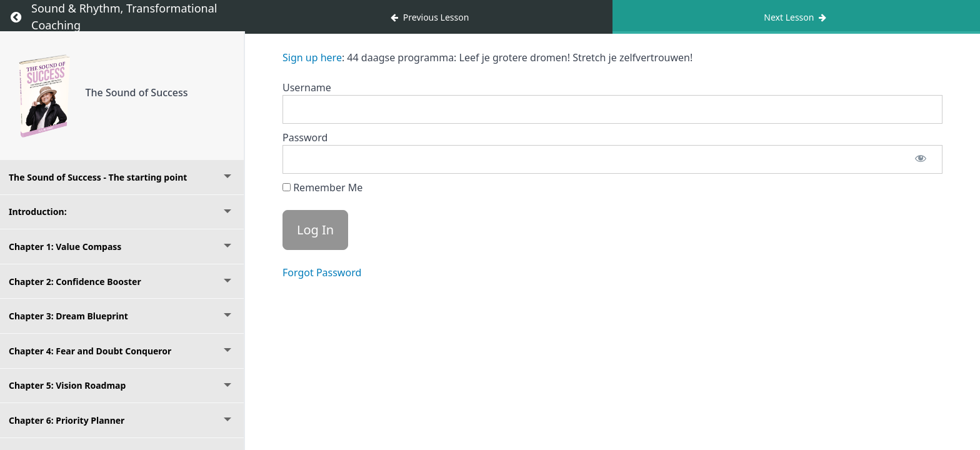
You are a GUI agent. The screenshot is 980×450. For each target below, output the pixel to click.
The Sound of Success (137, 92)
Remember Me (322, 187)
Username (307, 87)
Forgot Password (322, 272)
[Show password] (921, 159)
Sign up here (312, 57)
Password (305, 137)
